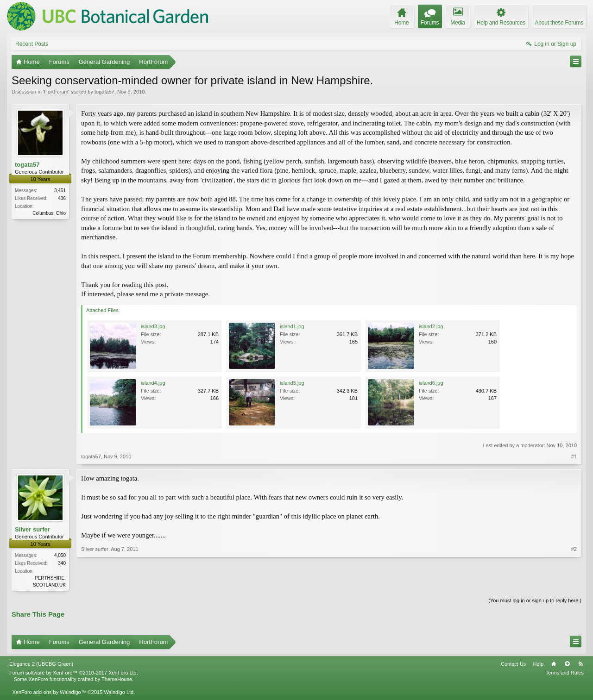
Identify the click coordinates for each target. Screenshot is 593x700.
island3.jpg (153, 326)
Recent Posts (32, 44)
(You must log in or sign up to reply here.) (535, 601)
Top (567, 665)
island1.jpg (292, 326)
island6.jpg (431, 383)
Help (538, 665)
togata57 (104, 92)
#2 (574, 584)
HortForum (56, 92)
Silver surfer (32, 529)
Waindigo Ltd (119, 693)
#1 (574, 456)
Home (554, 665)
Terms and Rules (565, 674)
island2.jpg (431, 326)
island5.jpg (292, 383)
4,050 (60, 555)
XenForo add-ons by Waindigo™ (49, 693)
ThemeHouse (117, 680)
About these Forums (559, 23)
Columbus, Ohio (49, 213)
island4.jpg (153, 383)
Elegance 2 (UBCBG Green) (41, 665)
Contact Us (513, 665)
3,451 (60, 191)
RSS (580, 665)
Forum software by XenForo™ (74, 674)
